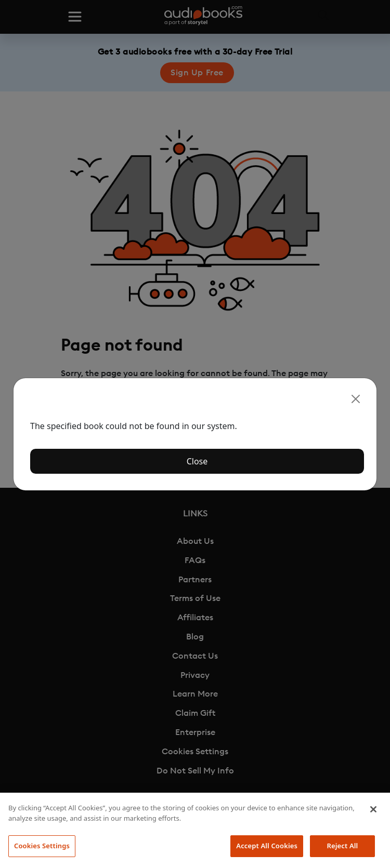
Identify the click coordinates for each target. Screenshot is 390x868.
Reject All (343, 846)
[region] (195, 830)
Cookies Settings (42, 846)
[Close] (356, 399)
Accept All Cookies (267, 846)
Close (197, 461)
